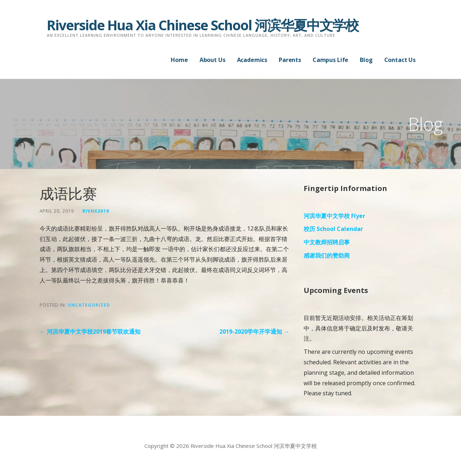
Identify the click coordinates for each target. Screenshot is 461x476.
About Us (212, 60)
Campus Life (330, 60)
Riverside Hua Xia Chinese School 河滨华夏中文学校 (203, 25)
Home (179, 60)
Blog (366, 60)
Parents (290, 60)
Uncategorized (89, 305)
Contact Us (400, 60)
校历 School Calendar (333, 229)
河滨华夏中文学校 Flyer (334, 216)
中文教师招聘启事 (327, 242)
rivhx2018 (96, 211)
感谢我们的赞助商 (327, 255)
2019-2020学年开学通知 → (254, 332)
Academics (252, 60)
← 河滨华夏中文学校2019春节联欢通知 (90, 332)
